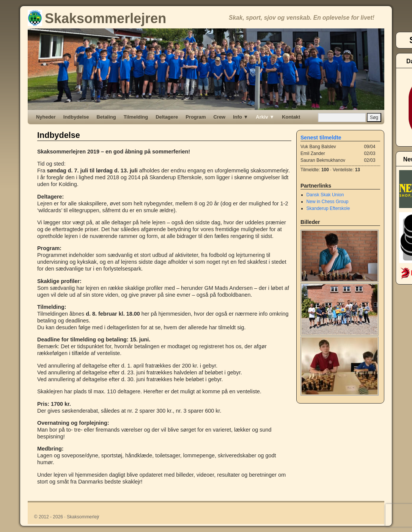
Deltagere (167, 117)
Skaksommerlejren (97, 18)
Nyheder (46, 117)
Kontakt (291, 117)
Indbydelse (76, 117)
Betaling (106, 117)
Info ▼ (241, 117)
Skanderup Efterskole (328, 208)
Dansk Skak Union (325, 195)
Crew (220, 117)
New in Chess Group (328, 202)
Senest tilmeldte (321, 138)
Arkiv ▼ (265, 117)
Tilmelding (136, 117)
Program (196, 117)
